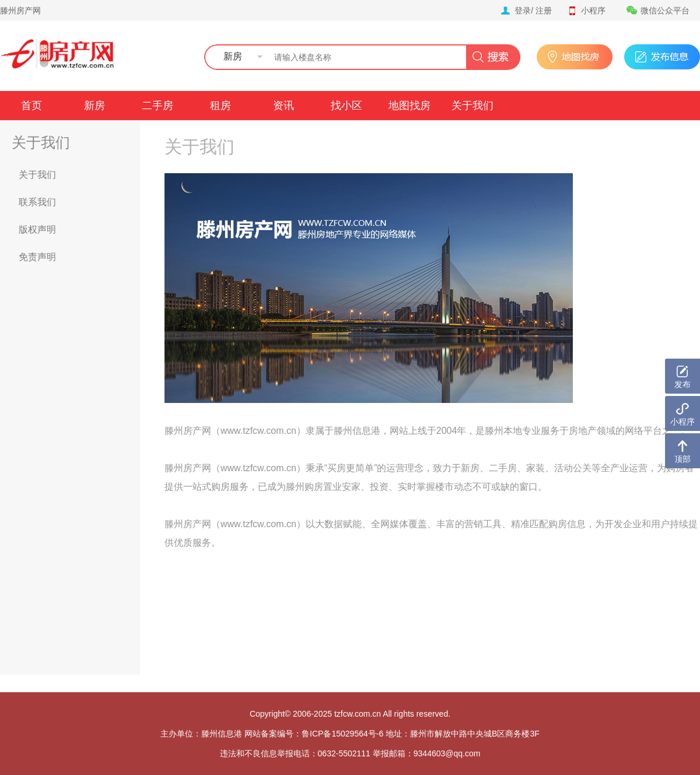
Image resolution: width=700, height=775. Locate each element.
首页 (32, 106)
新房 (94, 106)
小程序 (586, 10)
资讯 (283, 106)
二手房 (157, 106)
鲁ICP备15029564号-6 (342, 734)
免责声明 (37, 257)
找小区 (346, 106)
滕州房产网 (20, 10)
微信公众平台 (658, 10)
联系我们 (37, 202)
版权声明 (37, 229)
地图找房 (409, 106)
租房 (220, 106)
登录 (523, 10)
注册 (544, 10)
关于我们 (473, 106)
